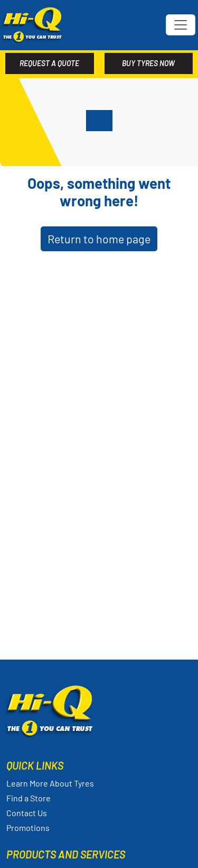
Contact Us (27, 813)
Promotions (28, 828)
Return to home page (99, 239)
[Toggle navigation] (181, 25)
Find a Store (29, 798)
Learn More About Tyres (50, 783)
